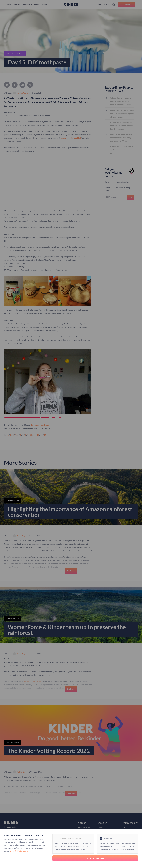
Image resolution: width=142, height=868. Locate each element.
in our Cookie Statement (19, 851)
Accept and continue (95, 858)
